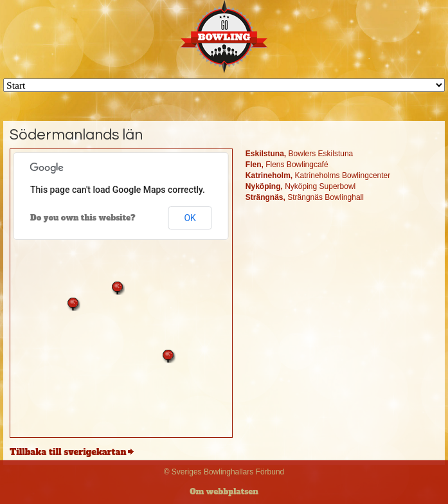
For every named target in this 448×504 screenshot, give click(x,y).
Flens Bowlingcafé (287, 165)
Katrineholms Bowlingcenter (318, 175)
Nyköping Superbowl (300, 186)
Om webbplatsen (224, 492)
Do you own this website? (83, 218)
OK (190, 218)
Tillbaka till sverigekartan (68, 452)
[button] (118, 288)
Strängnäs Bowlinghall (305, 197)
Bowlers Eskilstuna (299, 154)
